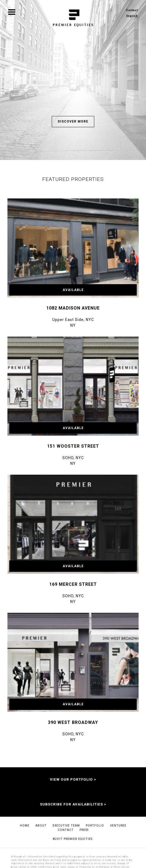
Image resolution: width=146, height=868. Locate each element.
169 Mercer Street (73, 584)
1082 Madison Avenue (73, 308)
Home (25, 826)
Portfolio (95, 826)
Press (84, 830)
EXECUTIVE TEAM (66, 826)
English (132, 16)
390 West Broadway (73, 722)
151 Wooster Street (73, 446)
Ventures (118, 826)
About (41, 826)
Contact (132, 10)
